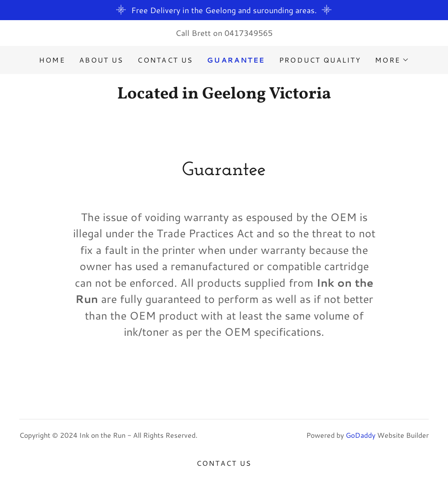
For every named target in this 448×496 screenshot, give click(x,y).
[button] (392, 60)
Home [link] (52, 60)
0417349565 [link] (248, 33)
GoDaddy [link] (360, 435)
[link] (224, 95)
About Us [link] (101, 60)
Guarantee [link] (236, 60)
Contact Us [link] (165, 60)
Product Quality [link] (320, 60)
